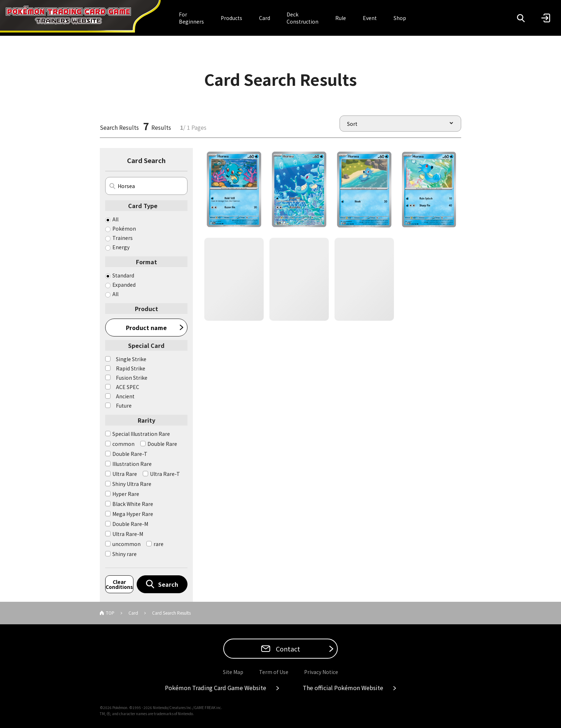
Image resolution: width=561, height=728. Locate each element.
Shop (400, 18)
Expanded (124, 285)
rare (158, 544)
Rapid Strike (131, 368)
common (123, 444)
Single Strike (131, 359)
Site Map (233, 672)
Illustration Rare (132, 464)
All (115, 219)
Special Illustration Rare (141, 434)
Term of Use (274, 672)
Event (370, 18)
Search (168, 584)
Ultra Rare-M (128, 534)
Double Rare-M (130, 524)
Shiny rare (125, 554)
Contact (287, 649)
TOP (110, 613)
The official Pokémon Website (343, 688)
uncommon (126, 544)
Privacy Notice (321, 672)
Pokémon (124, 228)
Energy (121, 247)
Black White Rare (133, 504)
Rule (341, 18)
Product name (146, 328)
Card (265, 18)
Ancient (125, 396)
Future (124, 405)
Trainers (123, 238)
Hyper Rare (126, 494)
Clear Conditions (119, 584)
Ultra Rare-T (165, 474)
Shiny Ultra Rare (132, 484)
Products (231, 18)
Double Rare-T (130, 454)
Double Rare (162, 444)
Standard (123, 275)
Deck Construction (303, 18)
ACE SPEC (128, 387)
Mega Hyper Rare (133, 514)
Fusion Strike (132, 378)
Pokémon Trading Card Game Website (216, 688)
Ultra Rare (125, 474)
